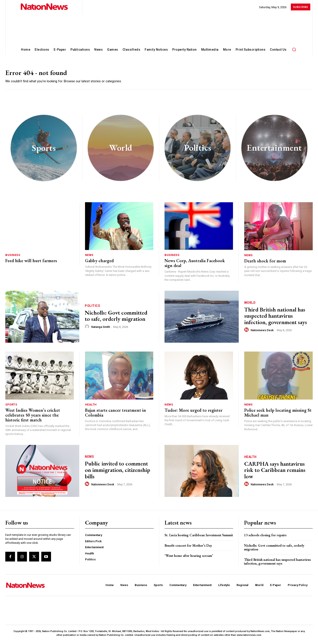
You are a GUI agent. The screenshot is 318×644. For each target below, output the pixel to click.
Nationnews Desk (262, 333)
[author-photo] (88, 329)
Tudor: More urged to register (193, 413)
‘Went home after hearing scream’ (189, 558)
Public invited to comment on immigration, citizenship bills (117, 472)
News (89, 258)
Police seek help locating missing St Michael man (278, 415)
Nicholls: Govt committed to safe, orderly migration (116, 318)
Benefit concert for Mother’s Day (188, 548)
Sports (11, 407)
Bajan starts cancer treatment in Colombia (115, 415)
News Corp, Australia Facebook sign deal (195, 266)
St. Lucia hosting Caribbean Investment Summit (199, 537)
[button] (294, 49)
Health (91, 407)
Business (13, 258)
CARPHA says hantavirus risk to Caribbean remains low (275, 472)
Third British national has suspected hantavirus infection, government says (276, 318)
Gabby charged (99, 263)
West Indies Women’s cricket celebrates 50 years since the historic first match (33, 417)
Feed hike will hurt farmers (31, 263)
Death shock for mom (265, 263)
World (250, 305)
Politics (92, 308)
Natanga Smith (101, 329)
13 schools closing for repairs (265, 537)
